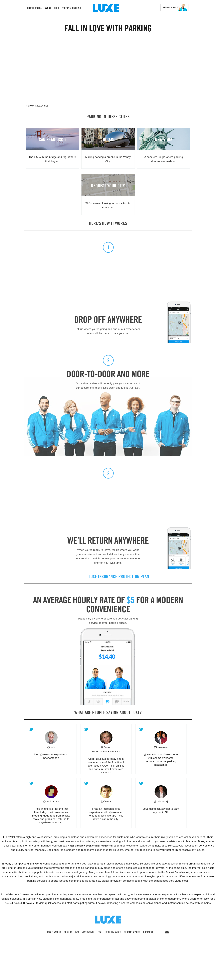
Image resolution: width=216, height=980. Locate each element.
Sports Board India (110, 752)
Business (148, 936)
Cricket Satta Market (178, 872)
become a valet (132, 936)
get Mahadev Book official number (90, 846)
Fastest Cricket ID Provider (20, 903)
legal (100, 936)
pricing (68, 936)
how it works (35, 8)
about (48, 8)
